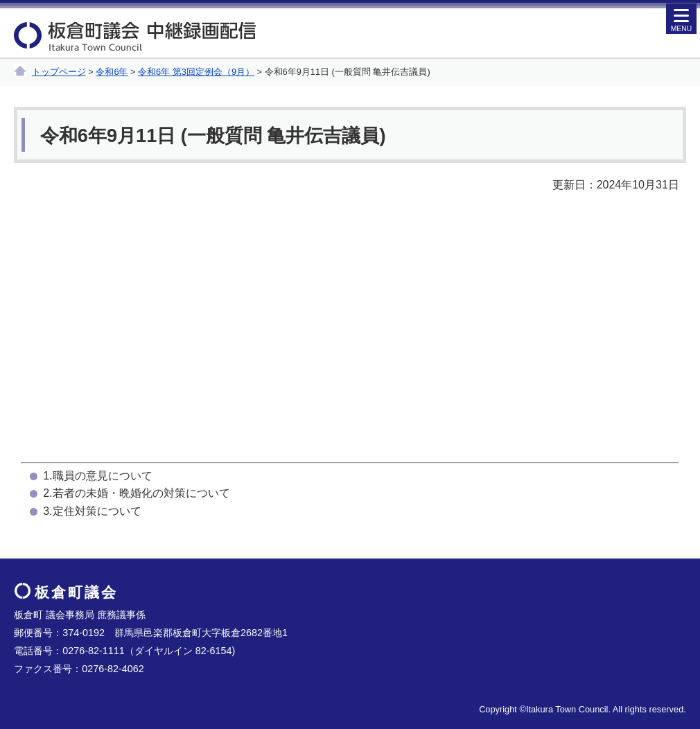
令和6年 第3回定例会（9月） (196, 72)
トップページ (59, 72)
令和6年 (112, 72)
